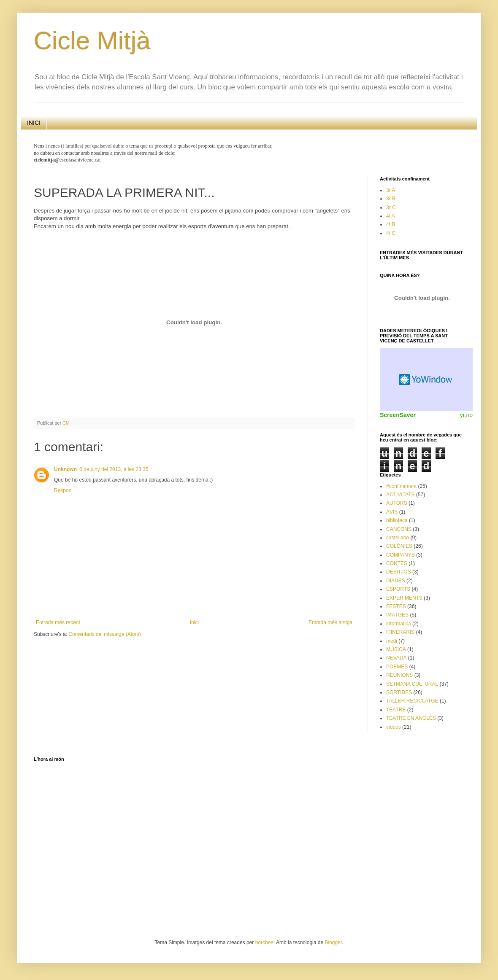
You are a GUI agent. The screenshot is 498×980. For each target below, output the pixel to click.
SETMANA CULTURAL (412, 684)
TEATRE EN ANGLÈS (411, 718)
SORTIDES (399, 692)
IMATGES (397, 615)
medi (392, 641)
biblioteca (397, 520)
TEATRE (396, 710)
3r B (391, 199)
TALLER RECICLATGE (412, 701)
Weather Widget (426, 380)
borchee (264, 942)
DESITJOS (399, 572)
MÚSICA (396, 649)
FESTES (396, 606)
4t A (391, 216)
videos (394, 727)
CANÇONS (399, 529)
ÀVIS (392, 512)
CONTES (397, 563)
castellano (398, 538)
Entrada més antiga (330, 622)
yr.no (466, 415)
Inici (194, 622)
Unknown (65, 469)
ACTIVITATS (401, 495)
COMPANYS (401, 555)
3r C (391, 207)
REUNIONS (399, 675)
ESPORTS (398, 589)
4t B (391, 224)
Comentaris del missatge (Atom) (104, 634)
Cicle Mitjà (92, 41)
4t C (391, 233)
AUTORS (397, 503)
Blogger (333, 942)
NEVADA (396, 658)
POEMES (397, 667)
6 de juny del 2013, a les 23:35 (114, 469)
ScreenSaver (398, 415)
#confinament (401, 486)
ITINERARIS (400, 632)
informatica (399, 624)
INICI (34, 123)
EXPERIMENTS (404, 598)
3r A (391, 190)
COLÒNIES (399, 546)
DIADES (396, 581)
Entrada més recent (58, 622)
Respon (63, 490)
